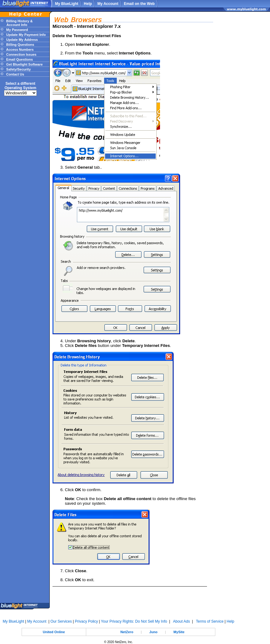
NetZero (127, 632)
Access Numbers (19, 50)
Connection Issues (21, 54)
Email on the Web (139, 4)
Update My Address (21, 40)
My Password (17, 30)
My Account (108, 4)
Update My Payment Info (25, 35)
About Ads (181, 621)
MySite (179, 632)
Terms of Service (210, 621)
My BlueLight (67, 4)
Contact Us (15, 74)
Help (88, 4)
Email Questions (19, 59)
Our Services (61, 621)
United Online (54, 632)
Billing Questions (20, 45)
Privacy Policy (86, 621)
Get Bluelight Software (24, 64)
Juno (153, 632)
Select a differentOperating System (21, 86)
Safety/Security (18, 69)
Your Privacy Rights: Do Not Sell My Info (134, 621)
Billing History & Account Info (16, 23)
